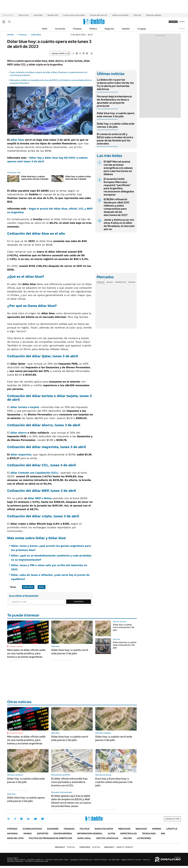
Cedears (132, 282)
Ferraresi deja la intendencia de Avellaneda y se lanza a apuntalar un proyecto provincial (114, 101)
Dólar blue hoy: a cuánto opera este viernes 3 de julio (35, 178)
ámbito (11, 35)
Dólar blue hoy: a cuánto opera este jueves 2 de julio (125, 645)
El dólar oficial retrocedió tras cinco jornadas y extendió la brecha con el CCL (69, 782)
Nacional (13, 834)
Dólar (45, 29)
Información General (90, 834)
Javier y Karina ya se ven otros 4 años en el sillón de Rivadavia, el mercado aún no (119, 224)
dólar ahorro (19, 433)
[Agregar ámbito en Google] (60, 53)
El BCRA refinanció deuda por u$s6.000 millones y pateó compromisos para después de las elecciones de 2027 (116, 207)
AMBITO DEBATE (119, 847)
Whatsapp (43, 819)
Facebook (15, 819)
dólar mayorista (21, 454)
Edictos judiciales (107, 838)
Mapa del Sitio (15, 838)
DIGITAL (65, 847)
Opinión (126, 29)
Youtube (35, 819)
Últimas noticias (32, 829)
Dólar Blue (36, 35)
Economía (60, 29)
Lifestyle (172, 829)
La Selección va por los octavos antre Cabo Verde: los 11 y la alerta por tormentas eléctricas (115, 84)
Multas (128, 838)
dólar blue (17, 140)
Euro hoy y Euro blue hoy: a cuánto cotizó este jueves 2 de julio (114, 782)
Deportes (43, 834)
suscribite (173, 22)
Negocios (109, 29)
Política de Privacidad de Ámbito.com (50, 838)
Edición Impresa (63, 834)
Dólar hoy (137, 15)
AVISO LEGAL (84, 838)
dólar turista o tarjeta (25, 407)
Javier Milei (38, 15)
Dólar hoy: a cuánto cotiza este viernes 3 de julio (78, 178)
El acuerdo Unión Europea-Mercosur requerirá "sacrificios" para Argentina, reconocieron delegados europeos (119, 187)
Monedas (101, 282)
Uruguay (142, 29)
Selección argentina (154, 15)
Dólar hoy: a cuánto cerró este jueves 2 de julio (124, 627)
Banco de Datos (104, 829)
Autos (111, 834)
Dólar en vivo (23, 15)
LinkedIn (28, 819)
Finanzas (77, 29)
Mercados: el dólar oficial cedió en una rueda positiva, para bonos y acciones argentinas (26, 653)
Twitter (8, 819)
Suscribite (79, 602)
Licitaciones (144, 838)
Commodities (120, 282)
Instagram (21, 819)
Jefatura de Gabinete (120, 15)
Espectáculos (129, 834)
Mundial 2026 (53, 15)
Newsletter (182, 29)
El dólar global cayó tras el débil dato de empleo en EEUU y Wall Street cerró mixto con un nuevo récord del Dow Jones (71, 801)
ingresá (182, 22)
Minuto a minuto (16, 646)
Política (93, 29)
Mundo (28, 834)
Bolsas (110, 282)
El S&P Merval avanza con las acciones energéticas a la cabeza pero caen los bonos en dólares (118, 168)
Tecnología (149, 834)
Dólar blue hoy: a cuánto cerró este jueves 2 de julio (70, 652)
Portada (12, 829)
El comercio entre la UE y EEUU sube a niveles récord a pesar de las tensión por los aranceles (115, 139)
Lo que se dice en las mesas (74, 15)
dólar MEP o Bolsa (39, 498)
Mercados (124, 829)
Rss (163, 834)
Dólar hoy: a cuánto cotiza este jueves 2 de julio (26, 780)
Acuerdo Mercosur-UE (98, 15)
